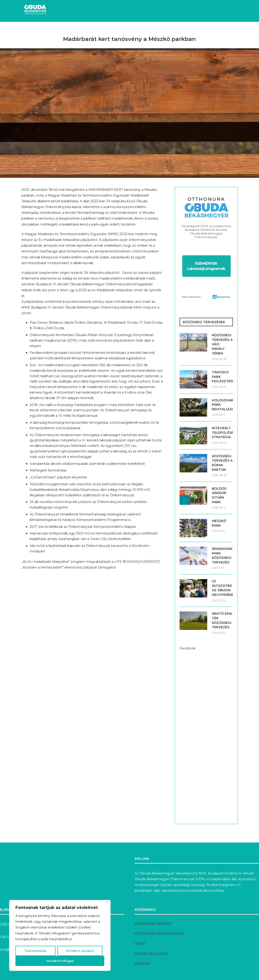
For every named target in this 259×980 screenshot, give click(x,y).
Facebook (188, 648)
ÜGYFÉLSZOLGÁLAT (152, 954)
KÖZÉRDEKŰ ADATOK (153, 924)
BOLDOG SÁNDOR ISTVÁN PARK (219, 495)
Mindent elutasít (80, 951)
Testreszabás (35, 951)
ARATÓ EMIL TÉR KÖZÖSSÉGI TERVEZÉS (222, 620)
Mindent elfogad (60, 961)
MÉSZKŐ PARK (219, 523)
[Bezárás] (107, 902)
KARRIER (143, 964)
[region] (60, 935)
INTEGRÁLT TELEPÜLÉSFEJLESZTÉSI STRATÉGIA (222, 433)
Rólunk (221, 30)
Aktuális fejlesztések (67, 30)
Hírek (35, 30)
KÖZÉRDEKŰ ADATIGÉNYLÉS (159, 934)
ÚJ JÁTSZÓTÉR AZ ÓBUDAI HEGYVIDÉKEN (222, 588)
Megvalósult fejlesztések (118, 30)
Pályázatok (197, 30)
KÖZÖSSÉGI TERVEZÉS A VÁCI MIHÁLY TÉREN (222, 344)
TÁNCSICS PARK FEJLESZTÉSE (222, 377)
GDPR (140, 944)
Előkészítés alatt (164, 30)
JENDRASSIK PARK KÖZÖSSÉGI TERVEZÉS (222, 556)
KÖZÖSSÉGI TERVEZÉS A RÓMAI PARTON (222, 463)
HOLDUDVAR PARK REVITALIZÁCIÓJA (222, 405)
